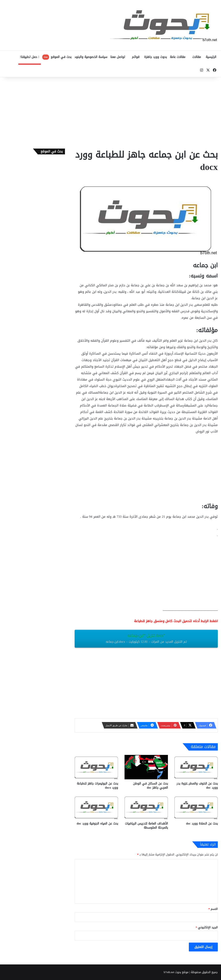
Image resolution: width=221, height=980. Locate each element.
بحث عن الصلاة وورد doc (202, 824)
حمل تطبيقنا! (30, 57)
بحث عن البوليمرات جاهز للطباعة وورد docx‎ (97, 786)
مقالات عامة (178, 57)
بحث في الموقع (57, 57)
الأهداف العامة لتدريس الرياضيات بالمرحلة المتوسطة (146, 826)
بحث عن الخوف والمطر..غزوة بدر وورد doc (197, 786)
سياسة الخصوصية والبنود (91, 57)
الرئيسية (211, 57)
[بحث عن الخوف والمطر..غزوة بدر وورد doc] (196, 767)
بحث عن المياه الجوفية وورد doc (97, 824)
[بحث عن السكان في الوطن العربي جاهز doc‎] (146, 767)
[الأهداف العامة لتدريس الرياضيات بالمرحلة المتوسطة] (146, 807)
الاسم (213, 909)
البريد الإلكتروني (207, 927)
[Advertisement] (110, 112)
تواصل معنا (118, 57)
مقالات (197, 57)
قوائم (136, 57)
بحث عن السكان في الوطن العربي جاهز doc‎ (150, 786)
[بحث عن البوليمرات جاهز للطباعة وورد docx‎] (96, 767)
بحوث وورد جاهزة (155, 57)
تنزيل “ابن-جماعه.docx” (146, 638)
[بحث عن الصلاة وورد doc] (196, 807)
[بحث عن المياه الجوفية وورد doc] (96, 807)
